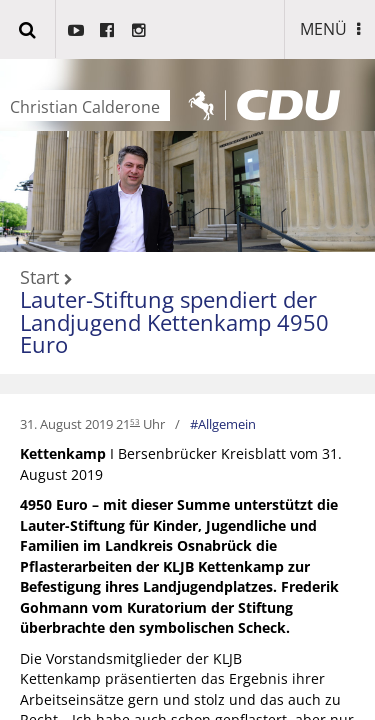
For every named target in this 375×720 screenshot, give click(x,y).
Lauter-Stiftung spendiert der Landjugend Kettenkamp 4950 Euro (174, 321)
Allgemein (227, 424)
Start (39, 278)
